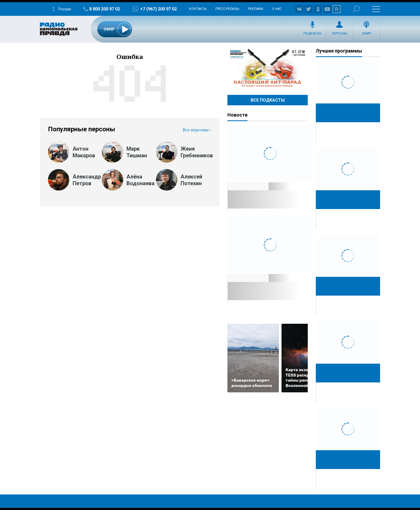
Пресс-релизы (227, 9)
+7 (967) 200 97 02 (158, 9)
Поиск (356, 9)
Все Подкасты (268, 100)
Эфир (366, 33)
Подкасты (312, 33)
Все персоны (196, 130)
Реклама (256, 9)
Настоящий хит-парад (268, 68)
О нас (277, 9)
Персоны (340, 33)
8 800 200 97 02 (105, 9)
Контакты (198, 9)
